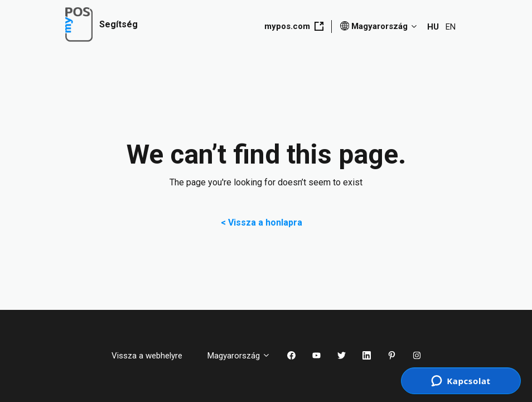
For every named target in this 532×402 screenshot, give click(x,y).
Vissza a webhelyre (151, 356)
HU (433, 27)
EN (451, 27)
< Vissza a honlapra (266, 222)
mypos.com (294, 26)
